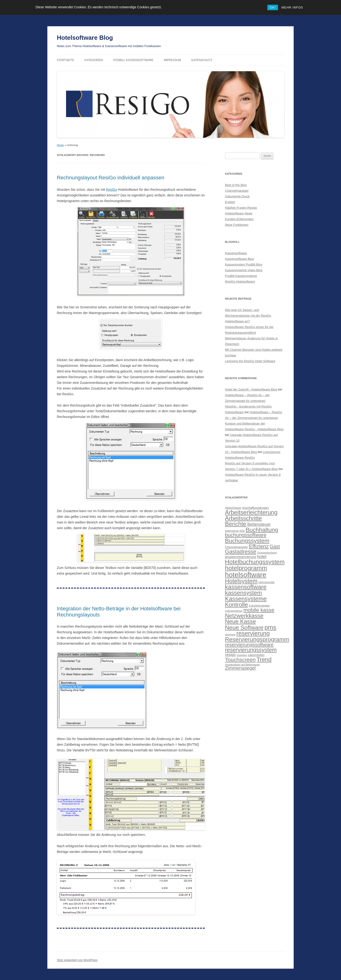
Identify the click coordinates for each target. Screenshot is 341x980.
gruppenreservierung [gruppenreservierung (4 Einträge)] (240, 557)
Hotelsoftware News (239, 213)
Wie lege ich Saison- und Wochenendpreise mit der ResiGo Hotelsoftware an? (248, 316)
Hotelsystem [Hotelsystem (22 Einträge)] (241, 581)
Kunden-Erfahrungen (239, 219)
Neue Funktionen (237, 225)
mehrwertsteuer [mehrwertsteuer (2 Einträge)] (234, 611)
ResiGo (112, 190)
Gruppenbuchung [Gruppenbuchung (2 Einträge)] (267, 553)
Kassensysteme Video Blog (244, 270)
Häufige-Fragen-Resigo (241, 208)
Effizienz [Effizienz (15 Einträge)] (259, 546)
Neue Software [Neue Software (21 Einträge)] (244, 627)
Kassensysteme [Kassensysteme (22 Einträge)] (246, 599)
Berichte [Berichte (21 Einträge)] (236, 524)
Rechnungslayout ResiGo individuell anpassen (111, 178)
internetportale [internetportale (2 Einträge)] (266, 582)
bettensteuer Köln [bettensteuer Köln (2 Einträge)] (235, 531)
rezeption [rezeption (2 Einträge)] (242, 655)
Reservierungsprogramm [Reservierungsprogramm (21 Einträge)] (257, 639)
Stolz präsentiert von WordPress (77, 960)
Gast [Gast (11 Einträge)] (275, 546)
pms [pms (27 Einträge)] (270, 627)
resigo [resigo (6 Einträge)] (230, 655)
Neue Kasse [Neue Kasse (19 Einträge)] (240, 621)
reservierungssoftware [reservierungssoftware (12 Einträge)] (249, 645)
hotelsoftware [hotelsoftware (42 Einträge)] (246, 575)
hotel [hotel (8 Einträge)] (262, 557)
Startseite (65, 60)
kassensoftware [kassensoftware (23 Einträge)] (246, 587)
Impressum (173, 60)
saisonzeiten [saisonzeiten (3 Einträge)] (256, 655)
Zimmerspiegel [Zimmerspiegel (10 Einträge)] (240, 668)
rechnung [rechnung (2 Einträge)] (230, 634)
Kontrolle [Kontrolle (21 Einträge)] (236, 605)
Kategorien (94, 60)
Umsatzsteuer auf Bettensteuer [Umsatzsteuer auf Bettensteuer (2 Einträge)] (242, 665)
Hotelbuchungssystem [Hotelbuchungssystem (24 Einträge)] (255, 562)
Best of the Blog (236, 185)
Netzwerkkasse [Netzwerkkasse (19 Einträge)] (244, 616)
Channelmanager (237, 191)
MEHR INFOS (292, 7)
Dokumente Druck (237, 196)
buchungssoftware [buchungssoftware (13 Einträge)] (246, 535)
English (230, 202)
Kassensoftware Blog (239, 259)
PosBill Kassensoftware (133, 60)
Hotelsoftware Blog (85, 38)
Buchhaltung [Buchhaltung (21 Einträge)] (262, 530)
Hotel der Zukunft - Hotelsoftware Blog (251, 389)
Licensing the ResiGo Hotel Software (250, 361)
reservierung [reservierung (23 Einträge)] (253, 633)
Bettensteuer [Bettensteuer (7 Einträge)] (259, 524)
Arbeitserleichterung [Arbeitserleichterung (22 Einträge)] (251, 512)
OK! (273, 7)
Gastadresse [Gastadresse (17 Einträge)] (241, 552)
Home (60, 145)
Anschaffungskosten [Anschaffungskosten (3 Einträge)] (255, 508)
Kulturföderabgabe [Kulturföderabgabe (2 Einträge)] (259, 606)
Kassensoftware (236, 253)
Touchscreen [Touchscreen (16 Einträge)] (240, 660)
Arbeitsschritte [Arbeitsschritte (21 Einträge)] (243, 518)
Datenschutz (202, 60)
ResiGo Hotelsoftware (240, 282)
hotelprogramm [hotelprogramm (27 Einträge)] (246, 568)
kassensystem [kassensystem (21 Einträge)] (243, 593)
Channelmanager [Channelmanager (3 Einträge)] (236, 547)
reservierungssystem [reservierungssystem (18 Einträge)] (251, 650)
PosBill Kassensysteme (241, 276)
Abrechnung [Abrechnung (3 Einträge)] (233, 508)
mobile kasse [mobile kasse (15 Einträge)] (259, 610)
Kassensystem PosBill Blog (244, 264)
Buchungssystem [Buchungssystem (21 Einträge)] (247, 541)
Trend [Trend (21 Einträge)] (264, 659)
